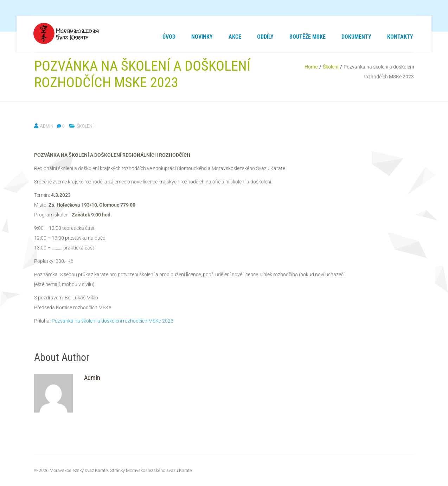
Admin (47, 126)
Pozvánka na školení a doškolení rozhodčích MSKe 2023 (113, 321)
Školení (331, 67)
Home (311, 67)
